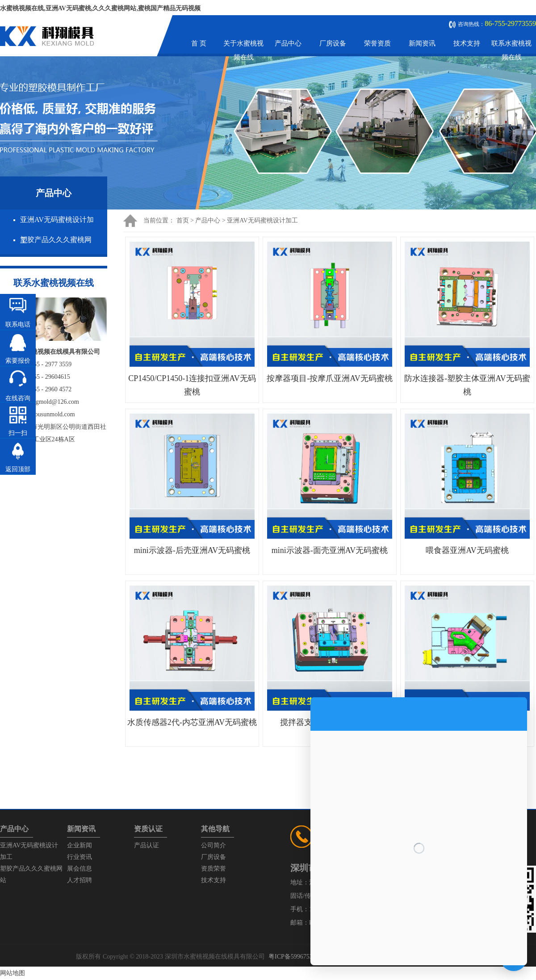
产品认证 (147, 845)
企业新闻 (80, 845)
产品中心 (288, 43)
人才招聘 (80, 880)
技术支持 (467, 43)
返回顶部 (18, 469)
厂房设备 (333, 43)
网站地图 (13, 973)
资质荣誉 (214, 869)
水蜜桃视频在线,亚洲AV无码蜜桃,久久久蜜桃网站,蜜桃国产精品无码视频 (100, 8)
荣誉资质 (377, 43)
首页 (183, 220)
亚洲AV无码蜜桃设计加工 (262, 220)
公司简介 (214, 845)
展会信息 (80, 869)
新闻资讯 (422, 43)
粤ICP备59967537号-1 (298, 957)
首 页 (199, 43)
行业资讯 (80, 857)
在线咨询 (18, 398)
